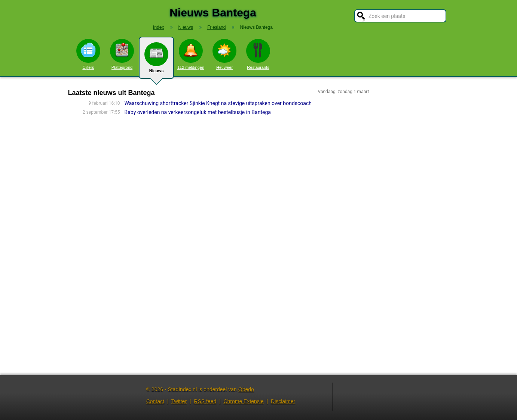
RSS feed (205, 401)
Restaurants (258, 54)
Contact (155, 401)
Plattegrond (122, 54)
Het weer (224, 54)
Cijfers (88, 54)
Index (158, 27)
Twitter (179, 401)
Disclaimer (283, 401)
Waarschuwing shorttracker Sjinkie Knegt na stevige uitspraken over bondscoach (218, 103)
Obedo (246, 389)
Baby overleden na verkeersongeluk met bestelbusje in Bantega (198, 112)
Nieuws (156, 61)
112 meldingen (191, 54)
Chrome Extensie (243, 401)
